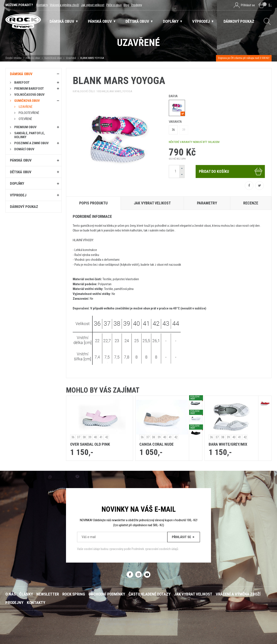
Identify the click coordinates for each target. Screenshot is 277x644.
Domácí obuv (24, 149)
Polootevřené (29, 113)
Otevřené (25, 119)
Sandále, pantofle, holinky (30, 135)
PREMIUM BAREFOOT (29, 89)
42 (107, 437)
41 (101, 437)
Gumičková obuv (53, 58)
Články (26, 594)
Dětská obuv (21, 172)
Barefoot (22, 83)
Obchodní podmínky (107, 594)
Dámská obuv (33, 58)
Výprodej (18, 195)
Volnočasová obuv (29, 95)
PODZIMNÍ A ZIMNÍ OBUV (31, 143)
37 (79, 437)
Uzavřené (71, 58)
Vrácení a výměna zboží (64, 5)
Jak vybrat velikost (93, 5)
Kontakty (42, 5)
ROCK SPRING (74, 594)
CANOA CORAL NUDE (156, 444)
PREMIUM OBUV (25, 127)
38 (84, 437)
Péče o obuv (114, 5)
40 (95, 437)
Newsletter (48, 594)
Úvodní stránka (13, 58)
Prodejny (137, 5)
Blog (126, 5)
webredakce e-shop (161, 624)
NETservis (120, 624)
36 (173, 130)
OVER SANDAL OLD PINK (90, 444)
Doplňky (17, 183)
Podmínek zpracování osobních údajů (155, 549)
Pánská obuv (21, 160)
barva (173, 96)
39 (184, 130)
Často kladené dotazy (150, 594)
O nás (11, 594)
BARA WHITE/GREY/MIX (228, 444)
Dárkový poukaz (24, 207)
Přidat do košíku (231, 172)
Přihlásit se (184, 537)
